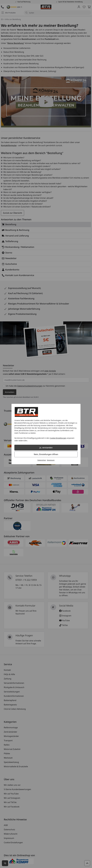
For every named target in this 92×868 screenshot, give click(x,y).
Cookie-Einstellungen (58, 438)
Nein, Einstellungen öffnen (46, 454)
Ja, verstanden (46, 448)
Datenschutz (42, 460)
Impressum (51, 460)
